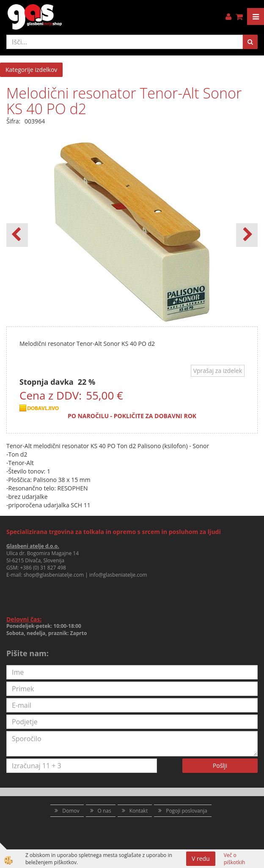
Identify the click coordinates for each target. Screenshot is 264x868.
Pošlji (220, 765)
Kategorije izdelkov (31, 70)
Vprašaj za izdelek (218, 371)
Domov (71, 811)
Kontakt (139, 811)
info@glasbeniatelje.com (118, 575)
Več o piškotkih (235, 859)
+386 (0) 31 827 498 (43, 568)
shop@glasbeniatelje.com (54, 575)
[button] (247, 235)
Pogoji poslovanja (187, 811)
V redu (201, 858)
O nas (104, 811)
